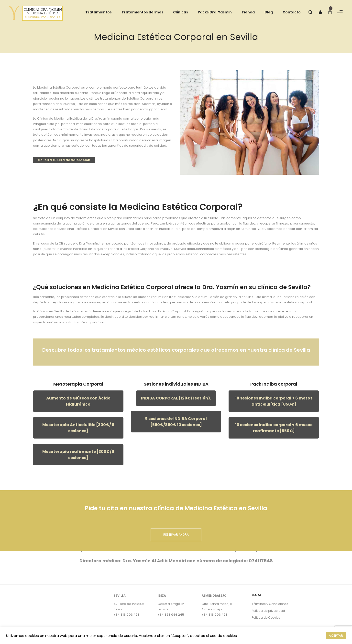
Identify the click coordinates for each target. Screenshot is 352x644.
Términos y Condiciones (270, 604)
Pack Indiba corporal (274, 384)
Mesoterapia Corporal (78, 384)
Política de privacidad (268, 611)
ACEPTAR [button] (336, 636)
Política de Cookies (266, 618)
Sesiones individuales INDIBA (176, 384)
